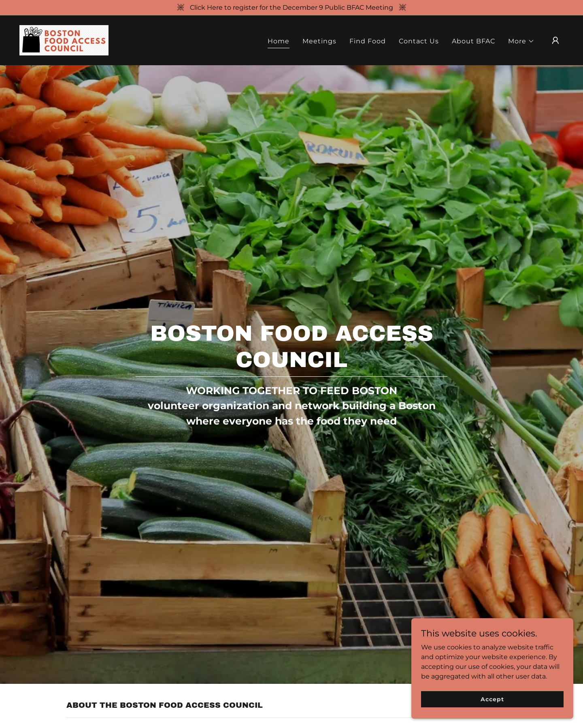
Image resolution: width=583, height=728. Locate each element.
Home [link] (279, 41)
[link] (64, 40)
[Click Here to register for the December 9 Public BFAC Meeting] (291, 8)
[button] (521, 41)
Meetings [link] (319, 41)
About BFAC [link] (473, 41)
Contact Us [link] (419, 41)
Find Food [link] (368, 41)
